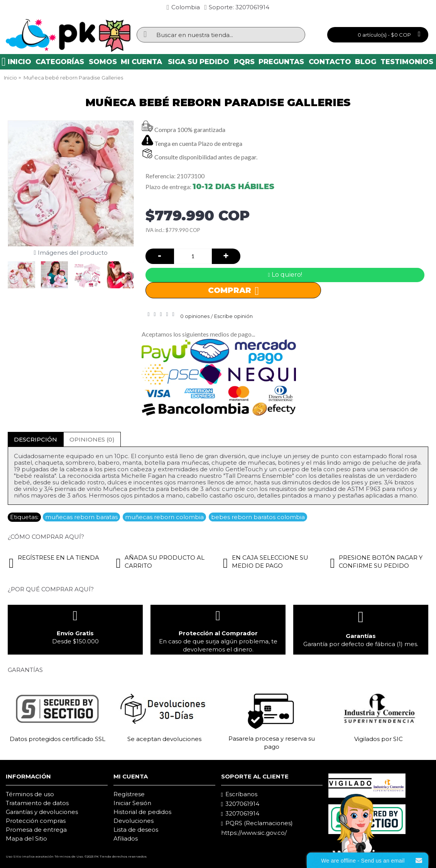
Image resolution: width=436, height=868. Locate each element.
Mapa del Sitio (26, 838)
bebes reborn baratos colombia (258, 517)
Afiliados (126, 838)
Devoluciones (134, 821)
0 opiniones (195, 316)
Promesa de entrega (36, 830)
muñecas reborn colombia (164, 517)
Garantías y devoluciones (42, 812)
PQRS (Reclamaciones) (257, 823)
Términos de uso (30, 794)
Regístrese (129, 794)
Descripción (35, 439)
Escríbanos (239, 794)
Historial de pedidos (142, 812)
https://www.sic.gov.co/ (254, 833)
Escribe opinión (233, 316)
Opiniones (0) (92, 439)
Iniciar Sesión (132, 803)
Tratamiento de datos (37, 803)
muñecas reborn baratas (81, 517)
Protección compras (36, 821)
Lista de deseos (136, 830)
